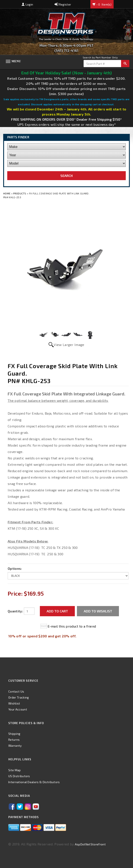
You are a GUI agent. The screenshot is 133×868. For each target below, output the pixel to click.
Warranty (15, 746)
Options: (15, 568)
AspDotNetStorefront (90, 844)
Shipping (14, 734)
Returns (14, 740)
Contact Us (16, 691)
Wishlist (14, 703)
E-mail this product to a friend (72, 626)
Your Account (18, 709)
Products (20, 193)
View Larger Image (69, 345)
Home (7, 193)
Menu (16, 61)
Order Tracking (19, 697)
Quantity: (15, 611)
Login (27, 4)
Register (63, 4)
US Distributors (19, 776)
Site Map (15, 770)
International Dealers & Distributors (34, 782)
